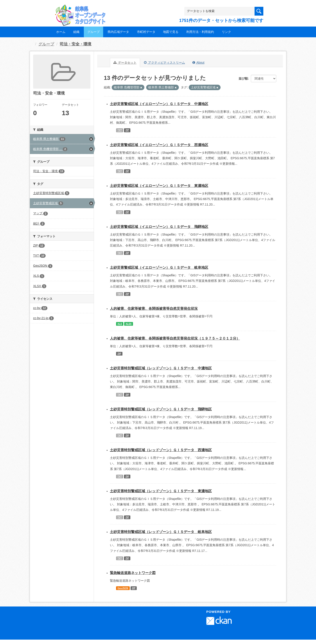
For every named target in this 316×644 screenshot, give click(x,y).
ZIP (127, 130)
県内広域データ (118, 32)
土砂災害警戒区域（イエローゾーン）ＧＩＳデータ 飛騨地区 (159, 227)
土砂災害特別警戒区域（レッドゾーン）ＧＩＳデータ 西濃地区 (161, 450)
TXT (120, 130)
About (198, 63)
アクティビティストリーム (164, 63)
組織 (76, 32)
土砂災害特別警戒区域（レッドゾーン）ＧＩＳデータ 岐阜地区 (161, 532)
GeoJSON (123, 588)
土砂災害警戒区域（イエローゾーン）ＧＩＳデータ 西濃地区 (159, 145)
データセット (125, 63)
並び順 (243, 79)
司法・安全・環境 (75, 44)
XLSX (128, 324)
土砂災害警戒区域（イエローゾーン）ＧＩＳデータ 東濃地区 (159, 186)
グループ (93, 32)
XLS (120, 324)
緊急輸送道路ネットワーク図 (133, 573)
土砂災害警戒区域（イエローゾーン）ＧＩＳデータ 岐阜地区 (159, 267)
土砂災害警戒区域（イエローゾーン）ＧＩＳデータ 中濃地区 (159, 104)
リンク (226, 32)
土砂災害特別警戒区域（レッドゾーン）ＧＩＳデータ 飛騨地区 (161, 409)
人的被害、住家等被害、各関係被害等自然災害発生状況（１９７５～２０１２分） (175, 338)
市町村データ (146, 32)
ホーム (61, 32)
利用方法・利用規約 (200, 32)
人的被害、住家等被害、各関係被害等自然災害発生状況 (154, 309)
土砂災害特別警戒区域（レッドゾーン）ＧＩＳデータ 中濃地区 (161, 368)
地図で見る (171, 32)
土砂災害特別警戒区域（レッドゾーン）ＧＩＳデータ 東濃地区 (161, 491)
